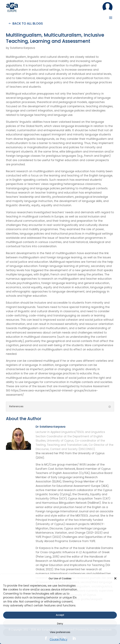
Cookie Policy (59, 639)
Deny (60, 624)
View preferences (60, 632)
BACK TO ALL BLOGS (28, 23)
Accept (60, 615)
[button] (115, 578)
